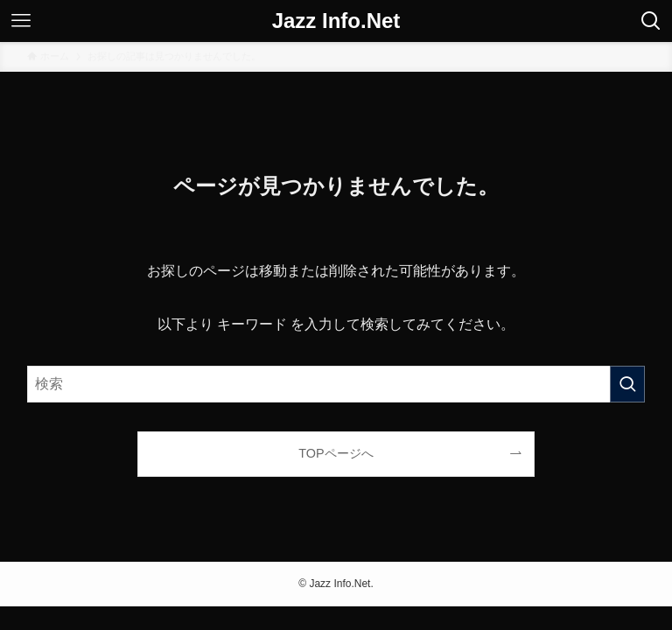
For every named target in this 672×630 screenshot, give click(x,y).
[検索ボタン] (651, 21)
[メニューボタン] (21, 21)
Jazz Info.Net (336, 21)
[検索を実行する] (627, 384)
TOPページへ (336, 453)
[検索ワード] (336, 384)
